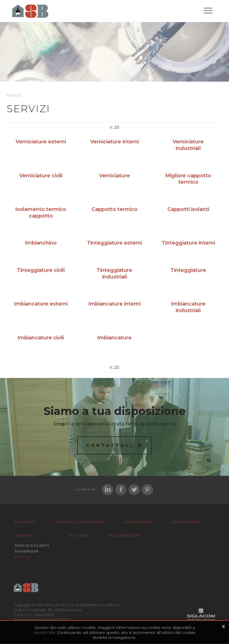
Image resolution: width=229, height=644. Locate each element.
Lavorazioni (138, 522)
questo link (44, 632)
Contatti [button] (25, 536)
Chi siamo (25, 522)
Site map (79, 536)
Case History (186, 522)
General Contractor (80, 522)
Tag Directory (124, 536)
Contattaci (110, 446)
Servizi (22, 558)
